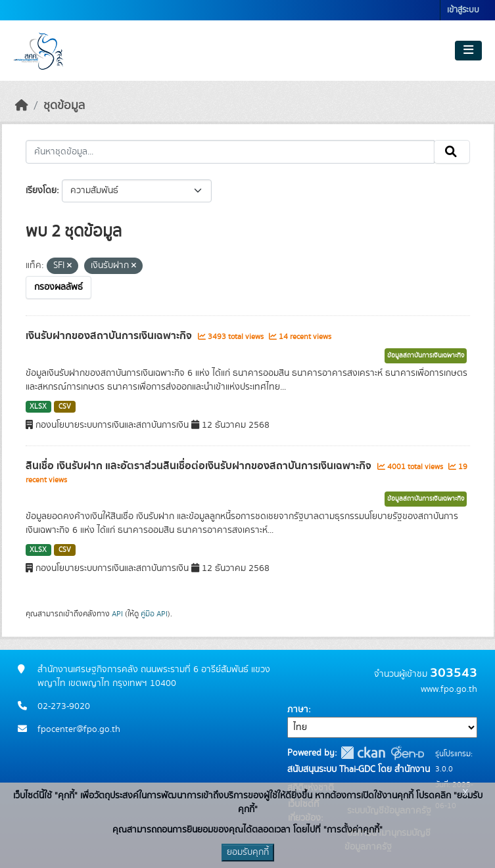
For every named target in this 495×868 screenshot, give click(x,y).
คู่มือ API (154, 614)
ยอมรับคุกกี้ (248, 852)
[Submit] (452, 152)
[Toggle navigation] (468, 51)
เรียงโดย (41, 191)
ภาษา (298, 710)
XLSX (38, 407)
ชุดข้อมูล (64, 106)
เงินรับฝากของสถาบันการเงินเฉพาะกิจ (110, 336)
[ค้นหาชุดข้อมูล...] (230, 152)
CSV (65, 407)
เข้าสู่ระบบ (463, 10)
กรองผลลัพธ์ (59, 287)
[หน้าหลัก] (22, 106)
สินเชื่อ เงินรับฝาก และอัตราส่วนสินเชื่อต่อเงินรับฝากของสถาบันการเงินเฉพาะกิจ (200, 466)
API (117, 614)
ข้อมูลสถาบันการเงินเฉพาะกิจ (426, 355)
